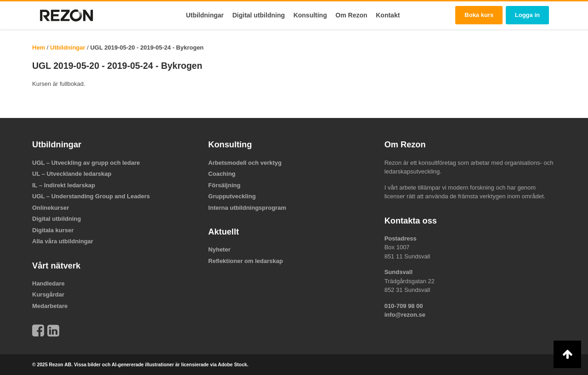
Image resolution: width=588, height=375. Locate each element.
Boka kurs (479, 15)
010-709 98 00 (404, 306)
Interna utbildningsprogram (247, 208)
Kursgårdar (48, 294)
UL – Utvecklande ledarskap (72, 174)
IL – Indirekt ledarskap (64, 185)
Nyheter (219, 249)
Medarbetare (50, 306)
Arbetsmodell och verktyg (245, 163)
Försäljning (224, 185)
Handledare (48, 283)
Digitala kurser (53, 230)
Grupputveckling (232, 196)
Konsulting (310, 15)
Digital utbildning (259, 15)
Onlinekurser (51, 208)
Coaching (222, 174)
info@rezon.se (405, 315)
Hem (39, 48)
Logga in (527, 15)
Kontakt (388, 15)
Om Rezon (351, 15)
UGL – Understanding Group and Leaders (91, 196)
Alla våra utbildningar (63, 241)
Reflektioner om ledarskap (246, 261)
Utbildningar (205, 15)
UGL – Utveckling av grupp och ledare (86, 163)
